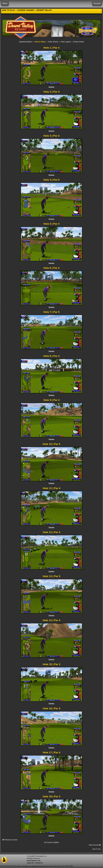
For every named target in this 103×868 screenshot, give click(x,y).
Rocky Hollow (79, 42)
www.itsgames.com (34, 861)
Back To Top (97, 849)
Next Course (95, 845)
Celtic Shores (53, 42)
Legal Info (30, 863)
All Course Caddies (51, 842)
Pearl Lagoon (66, 42)
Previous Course (10, 840)
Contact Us (39, 863)
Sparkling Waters (26, 42)
